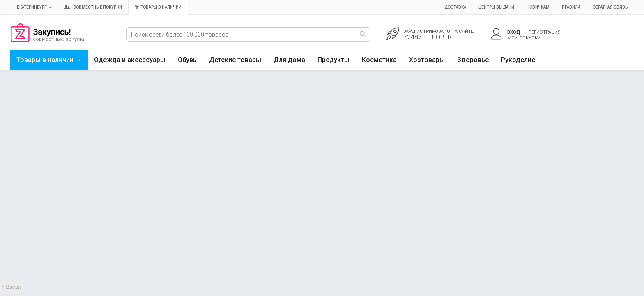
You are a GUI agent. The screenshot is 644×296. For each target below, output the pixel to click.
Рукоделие (518, 60)
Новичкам (538, 7)
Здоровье (473, 60)
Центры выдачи (496, 7)
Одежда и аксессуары (130, 60)
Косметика (379, 60)
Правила (571, 7)
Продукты (333, 60)
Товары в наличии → (49, 60)
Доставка (455, 7)
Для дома (289, 60)
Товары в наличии (158, 7)
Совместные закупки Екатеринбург (48, 40)
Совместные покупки (93, 7)
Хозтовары (427, 60)
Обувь (187, 60)
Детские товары (235, 60)
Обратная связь (610, 7)
